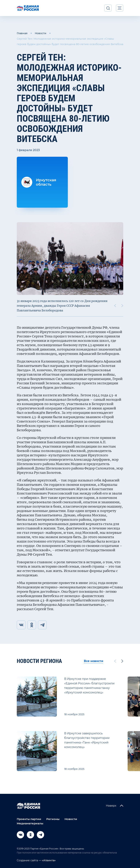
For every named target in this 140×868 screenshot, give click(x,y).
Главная (22, 33)
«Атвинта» (48, 860)
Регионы (53, 819)
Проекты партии (29, 819)
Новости (41, 33)
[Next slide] (122, 306)
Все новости (94, 661)
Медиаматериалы (30, 823)
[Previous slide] (115, 306)
